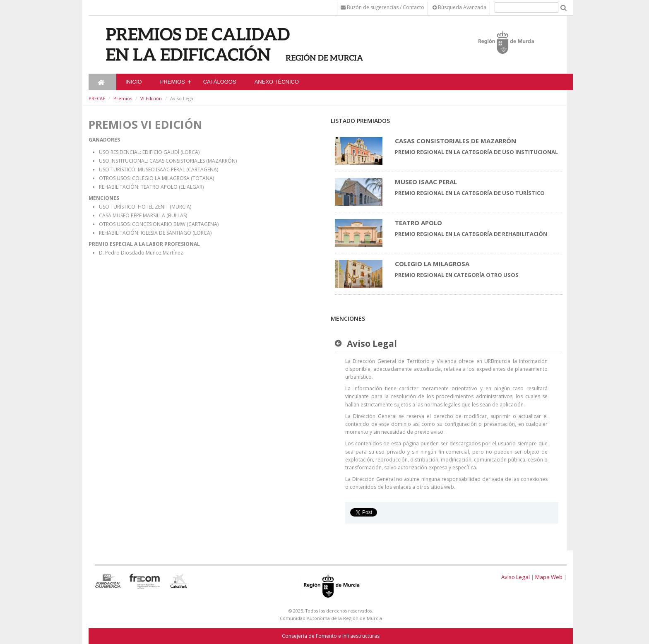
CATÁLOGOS (220, 82)
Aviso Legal (516, 577)
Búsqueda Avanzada (459, 7)
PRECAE (97, 98)
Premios (173, 82)
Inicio (134, 82)
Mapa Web (549, 577)
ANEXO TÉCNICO (277, 82)
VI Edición (151, 98)
